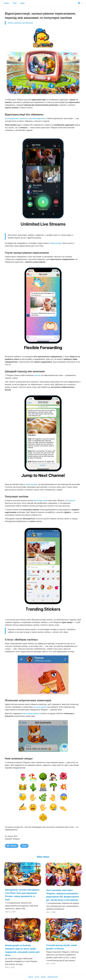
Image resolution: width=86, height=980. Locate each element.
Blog (37, 977)
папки (28, 484)
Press (43, 977)
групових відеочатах (37, 118)
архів (35, 484)
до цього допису (40, 707)
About (31, 977)
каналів (37, 375)
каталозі (72, 500)
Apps (22, 3)
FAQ (15, 3)
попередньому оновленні (17, 118)
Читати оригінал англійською (20, 23)
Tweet (24, 846)
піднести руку (56, 243)
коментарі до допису (31, 713)
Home (6, 3)
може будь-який (41, 500)
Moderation (53, 977)
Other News (43, 857)
